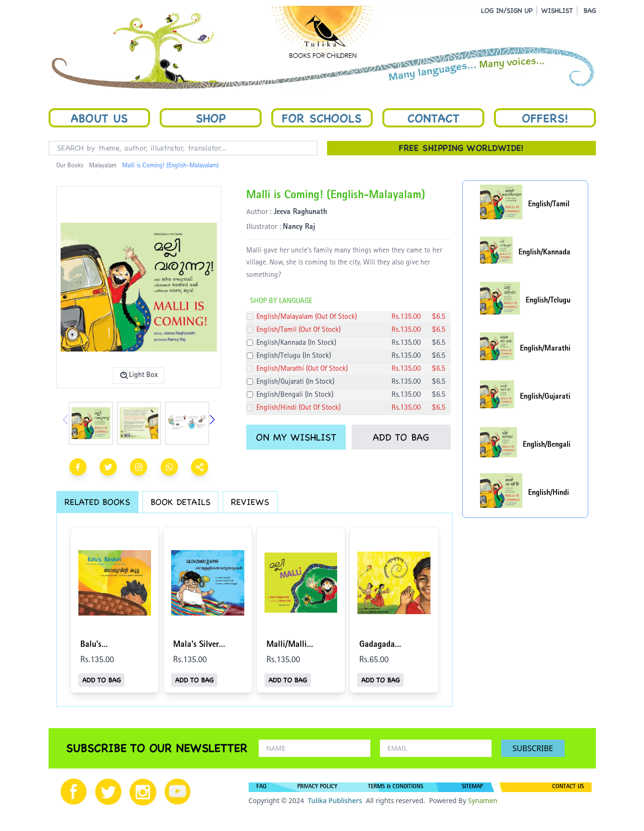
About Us (99, 118)
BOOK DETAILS (181, 502)
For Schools (322, 118)
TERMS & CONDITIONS (396, 787)
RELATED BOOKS (97, 502)
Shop (211, 118)
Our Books (70, 166)
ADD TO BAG (401, 437)
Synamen (483, 800)
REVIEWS (250, 502)
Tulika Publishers (335, 800)
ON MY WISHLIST (296, 437)
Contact (433, 118)
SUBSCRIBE (533, 748)
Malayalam (103, 166)
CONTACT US (568, 787)
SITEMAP (472, 787)
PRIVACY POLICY (317, 787)
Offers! (545, 118)
